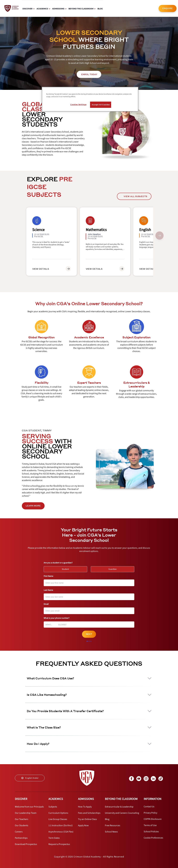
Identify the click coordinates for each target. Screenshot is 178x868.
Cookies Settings (78, 104)
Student (67, 568)
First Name (48, 576)
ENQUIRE (168, 8)
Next (89, 634)
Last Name (48, 590)
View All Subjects (134, 196)
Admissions (58, 9)
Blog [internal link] (100, 9)
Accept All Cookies (101, 105)
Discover (27, 9)
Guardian (114, 568)
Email (46, 604)
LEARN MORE (33, 506)
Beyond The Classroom (81, 9)
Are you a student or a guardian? (58, 563)
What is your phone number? (57, 618)
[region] (90, 99)
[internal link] (168, 8)
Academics (42, 9)
